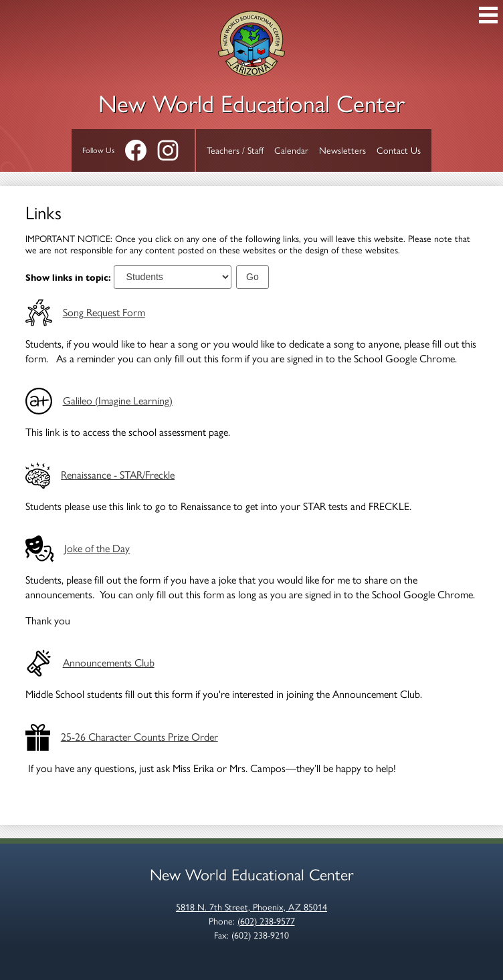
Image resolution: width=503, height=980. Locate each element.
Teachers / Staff (235, 151)
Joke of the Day (97, 548)
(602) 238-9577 (266, 922)
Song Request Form (104, 313)
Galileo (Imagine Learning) (118, 401)
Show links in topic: (68, 277)
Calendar (291, 151)
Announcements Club (109, 663)
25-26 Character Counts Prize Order (139, 737)
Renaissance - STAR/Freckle (118, 475)
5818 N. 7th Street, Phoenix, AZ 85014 (252, 907)
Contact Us (399, 151)
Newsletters (342, 151)
